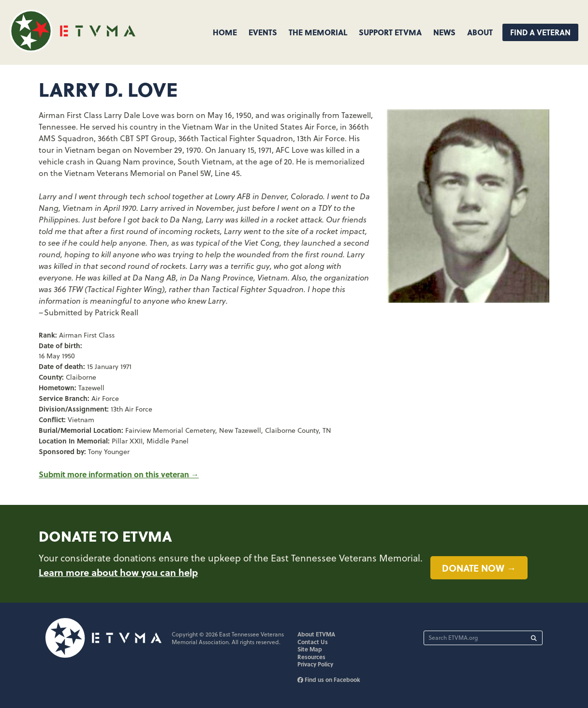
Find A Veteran (540, 32)
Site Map (310, 649)
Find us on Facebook (329, 679)
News (444, 32)
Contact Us (313, 642)
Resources (311, 657)
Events (263, 32)
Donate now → (479, 568)
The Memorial (318, 32)
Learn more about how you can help (118, 572)
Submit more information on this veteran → (119, 474)
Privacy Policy (315, 664)
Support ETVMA (390, 32)
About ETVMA (316, 634)
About (480, 32)
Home (225, 32)
